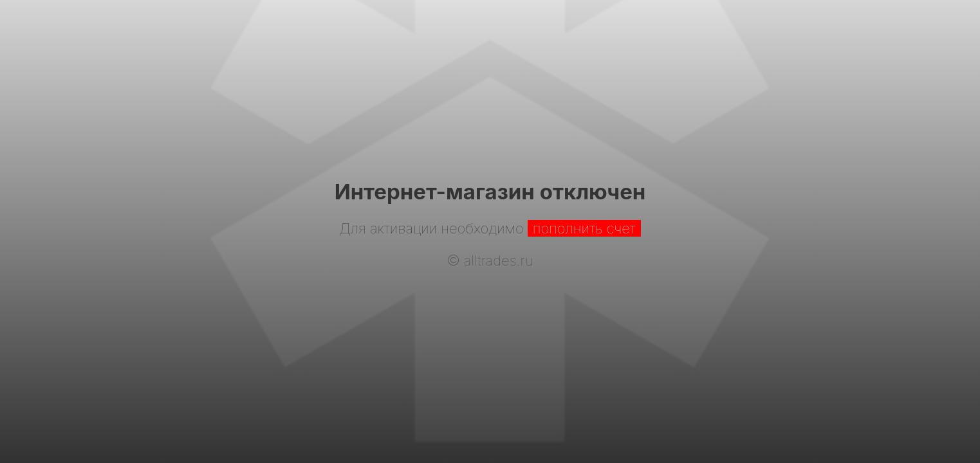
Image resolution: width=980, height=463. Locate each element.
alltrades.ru (499, 260)
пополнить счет (584, 228)
